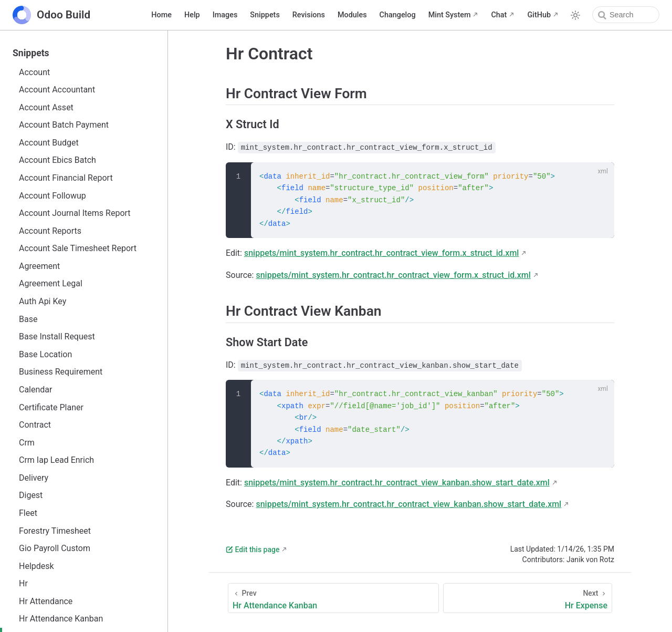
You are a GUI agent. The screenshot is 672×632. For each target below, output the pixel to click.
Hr (23, 583)
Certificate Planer (51, 407)
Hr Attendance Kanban (61, 619)
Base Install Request (57, 336)
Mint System (450, 15)
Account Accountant (57, 90)
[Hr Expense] (528, 598)
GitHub (539, 15)
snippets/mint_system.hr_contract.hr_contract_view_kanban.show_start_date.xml (397, 483)
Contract (35, 425)
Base (28, 319)
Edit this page (253, 550)
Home (161, 15)
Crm (27, 443)
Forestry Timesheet (55, 531)
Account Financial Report (66, 178)
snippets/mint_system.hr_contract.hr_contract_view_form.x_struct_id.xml (381, 253)
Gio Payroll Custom (55, 548)
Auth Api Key (43, 301)
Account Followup (52, 196)
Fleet (28, 513)
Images (225, 15)
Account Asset (46, 107)
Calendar (35, 390)
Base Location (45, 354)
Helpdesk (36, 566)
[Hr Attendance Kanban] (333, 598)
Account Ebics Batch (57, 160)
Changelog (398, 15)
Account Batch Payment (64, 125)
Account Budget (49, 143)
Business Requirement (61, 372)
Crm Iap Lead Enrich (56, 460)
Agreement (39, 266)
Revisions (309, 15)
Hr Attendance (46, 601)
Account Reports (50, 231)
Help (192, 15)
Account (34, 72)
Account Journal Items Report (75, 213)
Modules (352, 15)
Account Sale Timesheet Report (78, 248)
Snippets (265, 15)
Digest (31, 495)
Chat (499, 15)
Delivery (34, 478)
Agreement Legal (51, 283)
